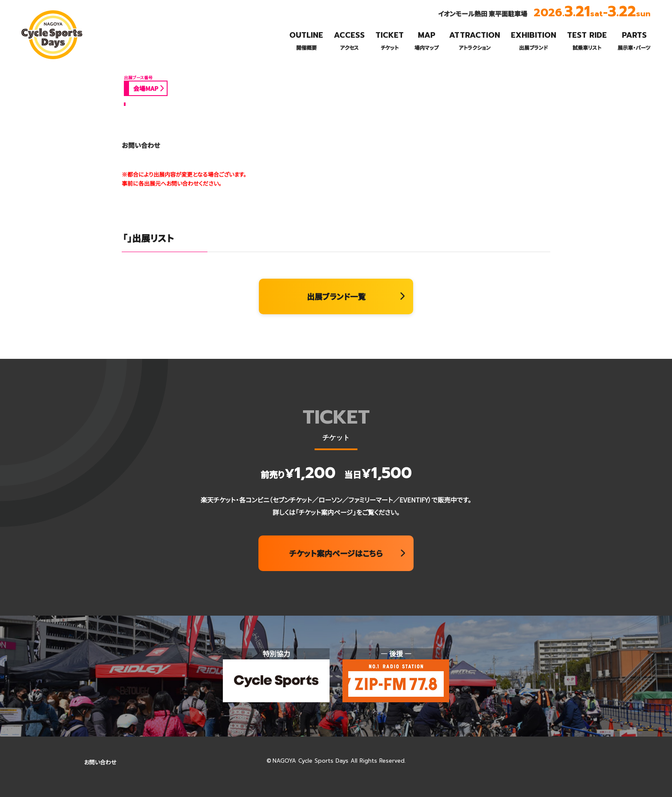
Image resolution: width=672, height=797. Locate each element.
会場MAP (146, 88)
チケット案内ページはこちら (336, 553)
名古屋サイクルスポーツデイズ (49, 59)
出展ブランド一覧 (336, 296)
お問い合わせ (100, 762)
